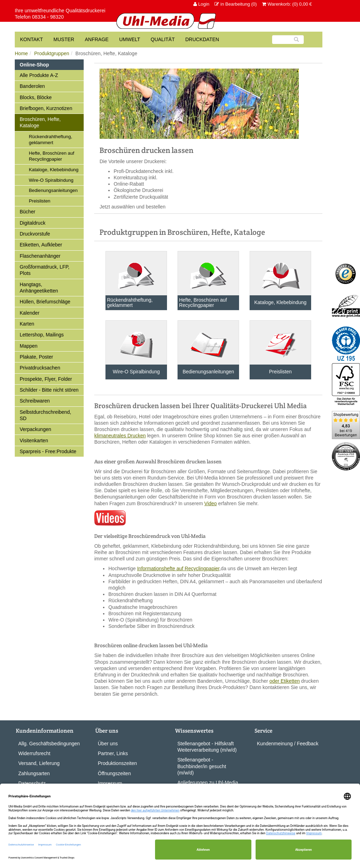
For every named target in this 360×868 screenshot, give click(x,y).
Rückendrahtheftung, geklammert (50, 140)
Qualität (163, 39)
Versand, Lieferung (39, 763)
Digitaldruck (33, 223)
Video (211, 503)
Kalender (30, 313)
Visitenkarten (34, 441)
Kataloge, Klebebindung (54, 170)
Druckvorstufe (35, 234)
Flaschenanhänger (40, 256)
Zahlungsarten (34, 773)
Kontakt (31, 39)
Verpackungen (36, 429)
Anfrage (97, 39)
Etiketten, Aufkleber (41, 245)
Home (21, 53)
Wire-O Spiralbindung (51, 180)
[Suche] (288, 40)
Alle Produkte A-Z (39, 75)
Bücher (27, 212)
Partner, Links (113, 753)
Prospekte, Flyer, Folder (46, 379)
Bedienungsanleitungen (53, 190)
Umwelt (130, 39)
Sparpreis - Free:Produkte (48, 451)
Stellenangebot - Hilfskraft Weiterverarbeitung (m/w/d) (207, 747)
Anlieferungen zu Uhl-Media (208, 783)
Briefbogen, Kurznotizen (46, 108)
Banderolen (32, 86)
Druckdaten (202, 39)
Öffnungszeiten (114, 773)
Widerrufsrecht (34, 753)
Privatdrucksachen (40, 368)
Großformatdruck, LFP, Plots (44, 270)
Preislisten (40, 201)
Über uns (108, 744)
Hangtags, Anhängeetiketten (39, 288)
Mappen (29, 346)
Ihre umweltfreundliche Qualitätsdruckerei (60, 11)
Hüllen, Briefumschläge (45, 302)
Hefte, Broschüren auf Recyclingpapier (52, 156)
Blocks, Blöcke (36, 97)
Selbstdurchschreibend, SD (45, 415)
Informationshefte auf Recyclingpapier (178, 568)
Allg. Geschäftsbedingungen (49, 744)
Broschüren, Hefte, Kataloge (40, 122)
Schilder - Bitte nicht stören (49, 390)
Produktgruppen (52, 53)
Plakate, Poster (36, 357)
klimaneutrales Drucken (120, 436)
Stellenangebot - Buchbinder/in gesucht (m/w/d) (202, 766)
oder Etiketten (284, 681)
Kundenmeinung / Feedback (288, 744)
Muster (64, 39)
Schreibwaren (35, 401)
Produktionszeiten (117, 763)
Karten (27, 324)
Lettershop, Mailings (42, 335)
